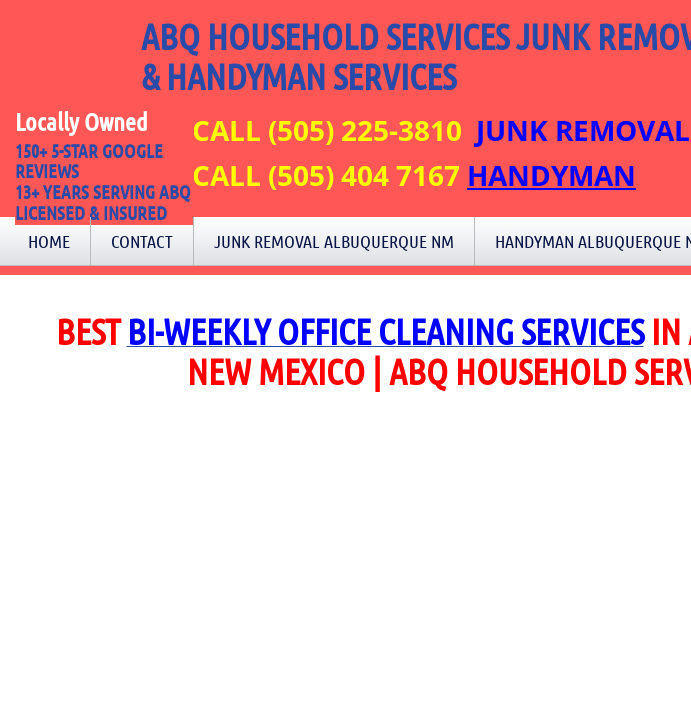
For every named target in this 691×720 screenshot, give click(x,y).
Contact (142, 241)
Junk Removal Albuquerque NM (334, 241)
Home (49, 241)
